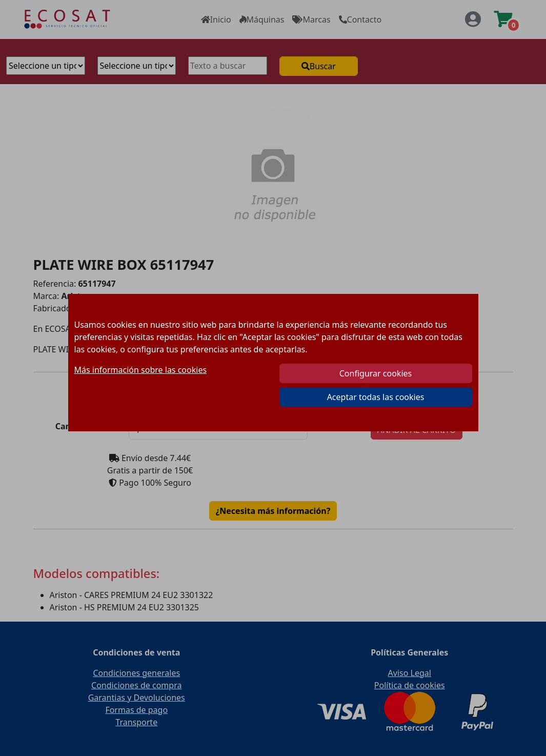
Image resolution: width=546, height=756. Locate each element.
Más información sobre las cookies (141, 370)
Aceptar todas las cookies (376, 397)
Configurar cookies (376, 373)
